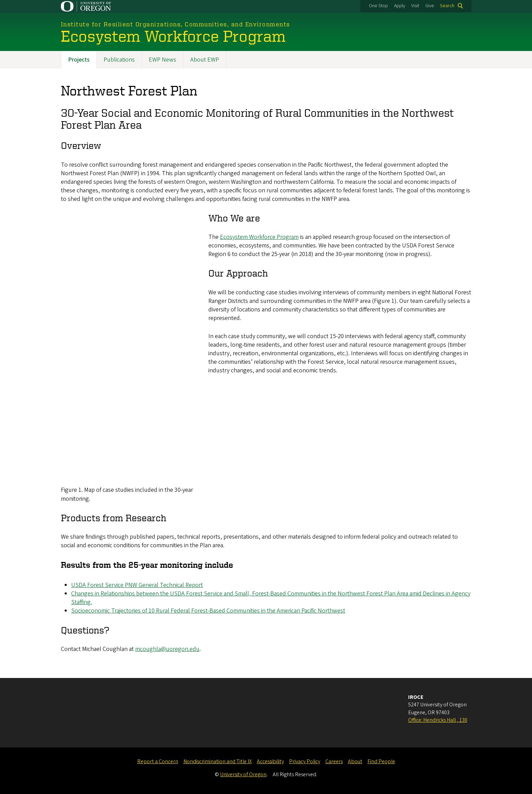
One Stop (378, 6)
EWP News (163, 60)
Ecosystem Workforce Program (259, 237)
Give (430, 6)
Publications (119, 60)
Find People (381, 761)
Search (447, 6)
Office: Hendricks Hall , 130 (438, 720)
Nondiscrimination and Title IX (218, 761)
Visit (415, 6)
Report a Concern (158, 761)
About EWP (205, 60)
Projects (79, 60)
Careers (334, 761)
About (355, 761)
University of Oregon (243, 774)
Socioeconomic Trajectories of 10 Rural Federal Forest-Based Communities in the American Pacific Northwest (208, 611)
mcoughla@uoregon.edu (167, 649)
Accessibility (270, 761)
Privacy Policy (305, 761)
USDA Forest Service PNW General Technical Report (137, 585)
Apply (400, 6)
